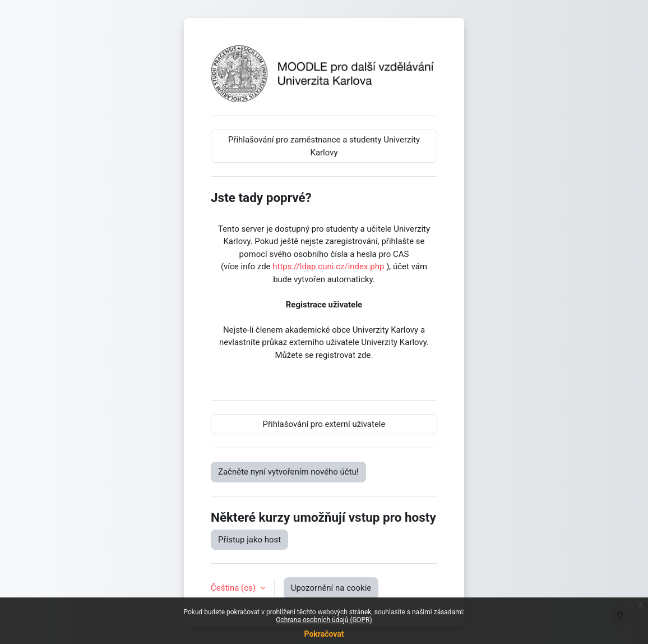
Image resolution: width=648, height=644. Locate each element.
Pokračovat (324, 634)
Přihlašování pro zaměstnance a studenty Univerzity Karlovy (324, 146)
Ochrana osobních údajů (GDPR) (324, 620)
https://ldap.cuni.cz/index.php (328, 266)
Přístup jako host (249, 540)
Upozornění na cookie (331, 588)
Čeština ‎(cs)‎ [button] (234, 588)
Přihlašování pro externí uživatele (324, 424)
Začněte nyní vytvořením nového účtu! (288, 472)
